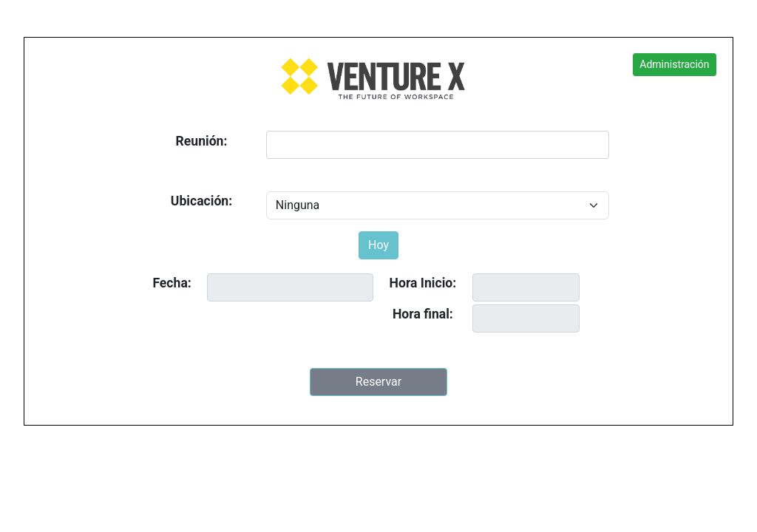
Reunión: (202, 141)
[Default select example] (438, 205)
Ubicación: (201, 201)
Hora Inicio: (423, 283)
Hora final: (423, 314)
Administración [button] (674, 64)
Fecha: (172, 283)
